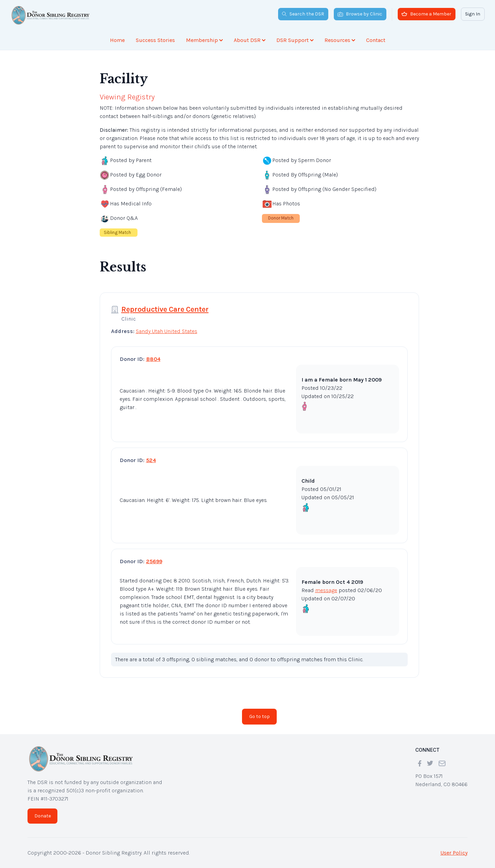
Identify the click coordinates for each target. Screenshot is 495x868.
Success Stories (155, 40)
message (326, 590)
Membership (204, 40)
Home (117, 40)
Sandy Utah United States (167, 331)
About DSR (250, 40)
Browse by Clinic (360, 14)
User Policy (454, 853)
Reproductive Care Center (165, 309)
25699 (154, 561)
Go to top (260, 716)
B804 (153, 359)
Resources (340, 40)
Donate (43, 816)
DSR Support (295, 40)
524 (151, 460)
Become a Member (426, 14)
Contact (376, 40)
